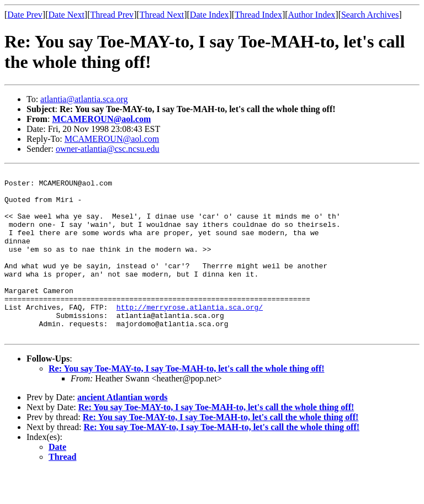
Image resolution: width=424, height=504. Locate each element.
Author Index (312, 15)
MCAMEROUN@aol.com (101, 119)
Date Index (210, 15)
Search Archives (370, 15)
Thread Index (258, 15)
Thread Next (162, 15)
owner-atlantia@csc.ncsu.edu (108, 149)
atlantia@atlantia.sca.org (84, 99)
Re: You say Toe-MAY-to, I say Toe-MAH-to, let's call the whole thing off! (187, 402)
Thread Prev (112, 15)
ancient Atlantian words (123, 430)
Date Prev (25, 15)
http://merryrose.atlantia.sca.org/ (190, 335)
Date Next (67, 15)
